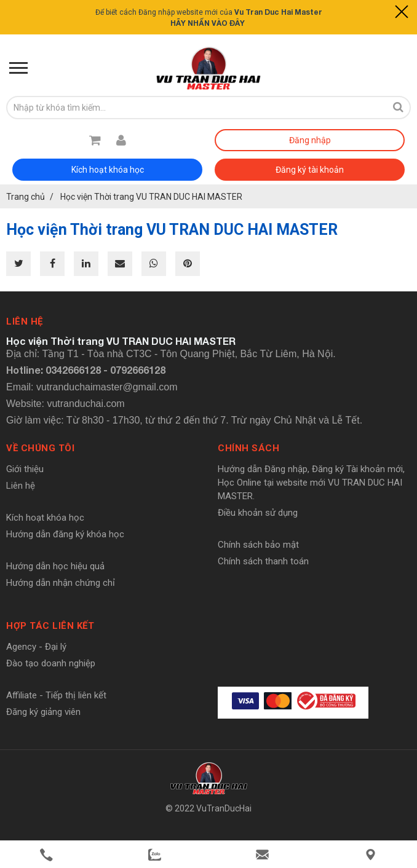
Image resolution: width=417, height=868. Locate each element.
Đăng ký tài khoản (310, 170)
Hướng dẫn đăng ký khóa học (65, 534)
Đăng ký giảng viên (43, 712)
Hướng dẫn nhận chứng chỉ (61, 583)
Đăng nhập (310, 140)
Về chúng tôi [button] (40, 448)
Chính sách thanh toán (263, 561)
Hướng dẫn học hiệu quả (55, 566)
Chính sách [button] (248, 448)
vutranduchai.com (85, 404)
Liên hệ (21, 486)
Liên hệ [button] (25, 322)
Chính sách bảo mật (258, 545)
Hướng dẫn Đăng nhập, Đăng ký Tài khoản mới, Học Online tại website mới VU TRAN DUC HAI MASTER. (311, 483)
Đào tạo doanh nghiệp (51, 663)
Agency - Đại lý (36, 647)
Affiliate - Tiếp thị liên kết (56, 695)
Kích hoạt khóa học (108, 170)
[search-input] (196, 108)
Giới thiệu (25, 469)
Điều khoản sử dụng (258, 513)
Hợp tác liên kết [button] (50, 626)
